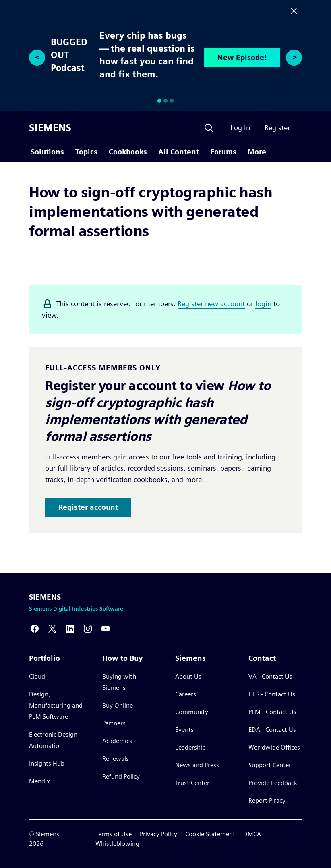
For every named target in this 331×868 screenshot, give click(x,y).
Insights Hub (47, 763)
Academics (117, 741)
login (263, 304)
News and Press (197, 765)
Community (192, 712)
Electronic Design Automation (53, 740)
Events (184, 730)
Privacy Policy (158, 834)
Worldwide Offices (274, 747)
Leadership (190, 747)
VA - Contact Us (270, 676)
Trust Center (192, 783)
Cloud (37, 676)
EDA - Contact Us (272, 730)
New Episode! (242, 57)
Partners (114, 723)
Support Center (270, 765)
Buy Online (118, 705)
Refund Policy (121, 776)
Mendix (39, 781)
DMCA (252, 834)
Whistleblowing (117, 844)
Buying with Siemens (119, 682)
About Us (188, 676)
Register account (88, 507)
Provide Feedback (273, 783)
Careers (186, 694)
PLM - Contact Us (272, 712)
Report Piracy (267, 801)
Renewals (116, 759)
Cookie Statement (210, 834)
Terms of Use (114, 834)
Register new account (211, 304)
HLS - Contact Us (272, 694)
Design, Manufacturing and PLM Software (56, 705)
